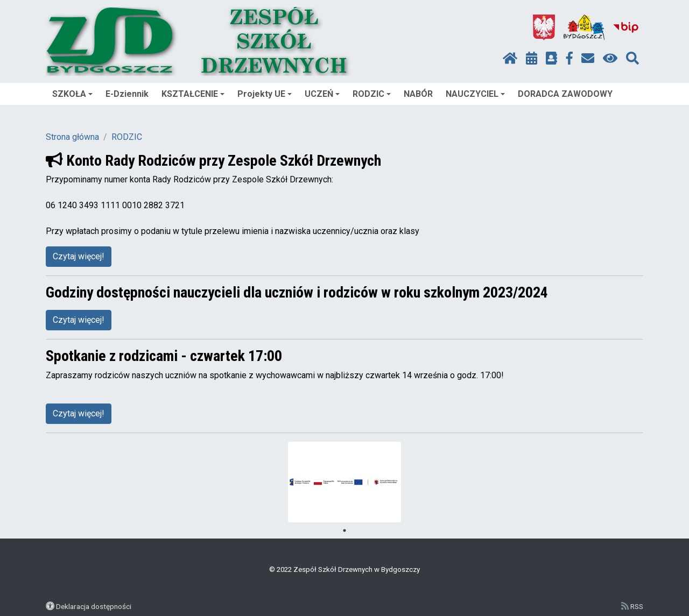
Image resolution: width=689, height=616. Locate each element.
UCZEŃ (322, 94)
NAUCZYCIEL (475, 94)
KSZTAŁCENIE (193, 94)
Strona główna (72, 137)
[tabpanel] (345, 482)
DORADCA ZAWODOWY (565, 94)
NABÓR (418, 94)
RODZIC (372, 94)
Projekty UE (265, 94)
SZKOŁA (72, 94)
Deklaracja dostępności (94, 606)
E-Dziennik (127, 94)
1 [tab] (344, 530)
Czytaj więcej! (79, 256)
